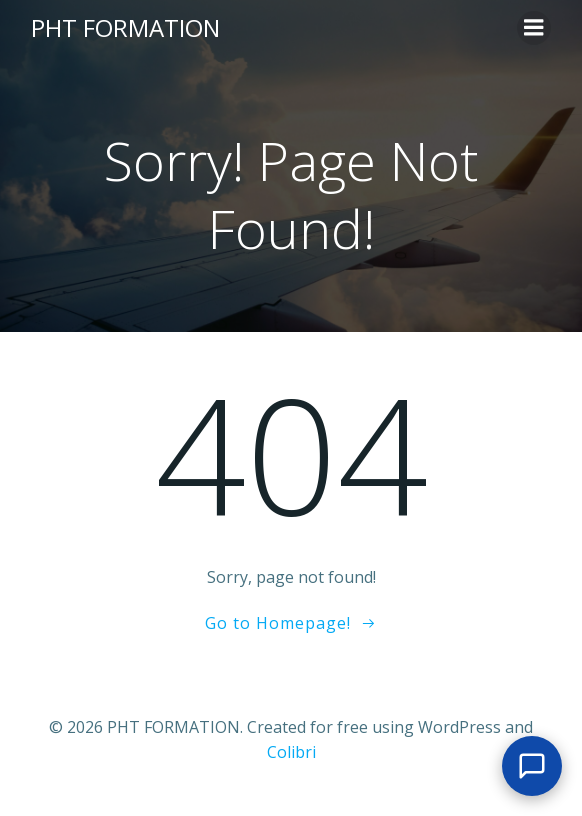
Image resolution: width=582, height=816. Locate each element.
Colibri (291, 752)
